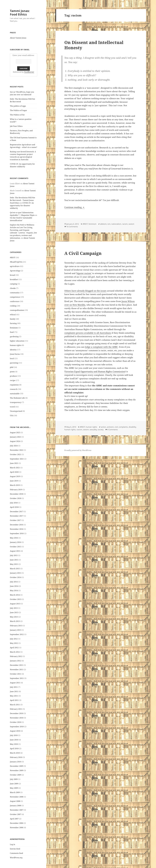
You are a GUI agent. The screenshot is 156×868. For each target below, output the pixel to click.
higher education (17, 341)
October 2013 (16, 599)
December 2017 (17, 512)
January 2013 (15, 630)
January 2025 (15, 437)
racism (125, 224)
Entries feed (15, 849)
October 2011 (16, 674)
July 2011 (14, 687)
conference (15, 301)
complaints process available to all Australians (88, 333)
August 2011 (15, 683)
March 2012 (15, 652)
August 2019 (15, 476)
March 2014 (15, 595)
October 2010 (16, 722)
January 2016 (15, 542)
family (13, 319)
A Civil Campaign (83, 253)
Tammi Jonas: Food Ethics (20, 13)
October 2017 (16, 520)
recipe (13, 380)
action (103, 427)
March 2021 (15, 468)
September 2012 (17, 634)
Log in (12, 844)
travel (12, 407)
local (12, 358)
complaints (123, 427)
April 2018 (14, 507)
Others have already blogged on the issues (85, 291)
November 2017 (17, 516)
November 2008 (17, 797)
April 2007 (14, 819)
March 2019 (15, 485)
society (101, 430)
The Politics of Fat (17, 115)
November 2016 (17, 529)
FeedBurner (29, 72)
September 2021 (17, 459)
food (12, 332)
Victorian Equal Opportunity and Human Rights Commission (95, 372)
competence (15, 297)
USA (12, 416)
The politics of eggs (18, 106)
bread (12, 275)
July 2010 (14, 735)
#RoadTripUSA (16, 262)
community (15, 293)
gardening (14, 337)
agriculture (15, 266)
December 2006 (17, 823)
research (14, 389)
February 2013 (16, 626)
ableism (103, 224)
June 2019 (14, 481)
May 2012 (14, 643)
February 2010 (16, 757)
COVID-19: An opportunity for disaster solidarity (22, 206)
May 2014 (14, 591)
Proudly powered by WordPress (78, 450)
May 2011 (14, 696)
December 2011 (17, 665)
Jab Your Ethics (16, 126)
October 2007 (16, 814)
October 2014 (16, 577)
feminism (14, 328)
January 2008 (15, 806)
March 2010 (15, 753)
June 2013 (14, 612)
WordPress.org (16, 858)
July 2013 (14, 608)
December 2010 (17, 713)
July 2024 (14, 446)
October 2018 (16, 498)
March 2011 (15, 705)
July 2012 (14, 639)
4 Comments (113, 430)
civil (116, 427)
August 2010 (15, 731)
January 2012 (15, 661)
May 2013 (14, 617)
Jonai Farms (15, 354)
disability (132, 427)
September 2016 (17, 533)
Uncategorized (16, 411)
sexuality (93, 430)
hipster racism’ (84, 273)
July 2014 (14, 582)
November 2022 (17, 450)
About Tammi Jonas (18, 38)
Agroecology (15, 271)
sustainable (15, 394)
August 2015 (15, 551)
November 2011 (17, 670)
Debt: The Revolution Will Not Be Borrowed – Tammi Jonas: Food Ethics (22, 200)
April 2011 (14, 700)
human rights (16, 345)
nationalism (116, 224)
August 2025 (15, 433)
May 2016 (14, 538)
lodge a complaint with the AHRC (101, 347)
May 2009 (14, 788)
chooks (13, 288)
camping (14, 284)
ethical (13, 315)
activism (110, 427)
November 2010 (17, 718)
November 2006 (17, 828)
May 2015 (14, 564)
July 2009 (14, 779)
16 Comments (72, 227)
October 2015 (16, 547)
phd (12, 367)
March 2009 (15, 792)
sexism (131, 224)
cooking (13, 306)
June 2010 (14, 740)
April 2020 (14, 472)
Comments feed (16, 853)
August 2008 (15, 801)
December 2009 (17, 766)
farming (13, 323)
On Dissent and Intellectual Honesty (94, 45)
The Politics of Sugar (19, 110)
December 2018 (17, 494)
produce (13, 376)
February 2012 (16, 656)
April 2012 (14, 648)
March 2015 (15, 569)
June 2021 (14, 463)
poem (12, 372)
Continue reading (75, 207)
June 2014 (14, 586)
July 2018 (14, 503)
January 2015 (15, 573)
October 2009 (16, 775)
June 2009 (14, 784)
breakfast (14, 279)
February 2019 (16, 490)
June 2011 (14, 691)
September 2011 (17, 678)
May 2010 (14, 744)
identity (13, 350)
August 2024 (15, 441)
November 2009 (17, 770)
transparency (16, 402)
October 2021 (16, 454)
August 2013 (15, 604)
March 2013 (15, 621)
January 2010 (15, 762)
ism (109, 224)
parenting (14, 363)
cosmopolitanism (17, 310)
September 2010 (17, 727)
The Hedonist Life (17, 398)
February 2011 (16, 709)
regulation (14, 385)
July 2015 (14, 555)
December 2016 (17, 525)
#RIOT (13, 258)
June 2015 (14, 560)
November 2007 (17, 810)
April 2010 (14, 749)
